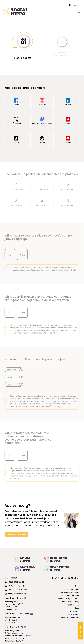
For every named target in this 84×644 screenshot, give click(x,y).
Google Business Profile (42, 121)
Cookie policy (74, 614)
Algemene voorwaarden (69, 617)
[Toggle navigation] (79, 12)
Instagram (42, 102)
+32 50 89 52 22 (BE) (15, 582)
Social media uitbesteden (69, 592)
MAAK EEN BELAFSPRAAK (16, 534)
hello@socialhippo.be (15, 594)
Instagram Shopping (71, 602)
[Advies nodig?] (80, 631)
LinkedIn (68, 102)
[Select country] (74, 5)
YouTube (68, 140)
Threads (42, 140)
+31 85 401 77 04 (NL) (15, 586)
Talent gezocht (73, 605)
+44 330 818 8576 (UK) (16, 590)
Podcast (76, 608)
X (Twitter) (16, 121)
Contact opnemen (72, 589)
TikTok (16, 140)
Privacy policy (74, 611)
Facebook (16, 102)
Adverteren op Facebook (69, 599)
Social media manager (70, 595)
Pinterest (68, 121)
